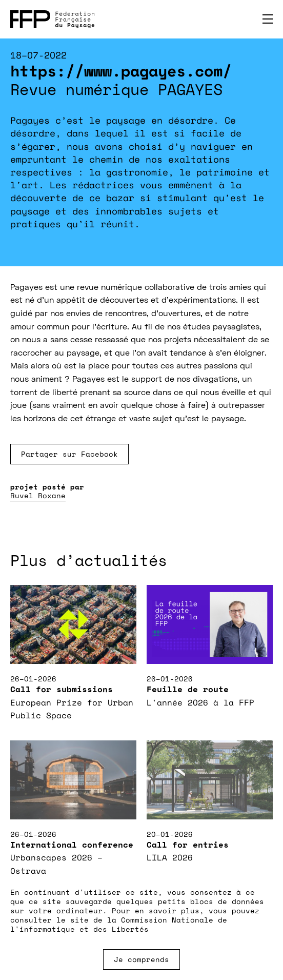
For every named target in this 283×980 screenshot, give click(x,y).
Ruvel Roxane (38, 495)
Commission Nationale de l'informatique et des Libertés (119, 924)
